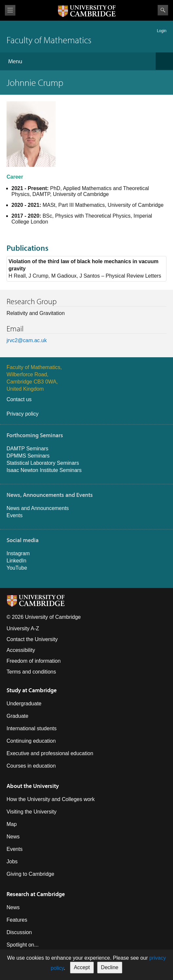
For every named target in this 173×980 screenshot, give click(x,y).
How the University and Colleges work (51, 799)
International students (32, 728)
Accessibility (21, 650)
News (13, 837)
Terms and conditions (31, 672)
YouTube (17, 568)
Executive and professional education (50, 753)
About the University (33, 786)
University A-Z (23, 628)
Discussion (19, 932)
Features (17, 920)
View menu (10, 10)
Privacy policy (23, 414)
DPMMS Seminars (28, 456)
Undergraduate (24, 704)
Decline (110, 967)
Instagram (18, 553)
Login (162, 31)
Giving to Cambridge (30, 874)
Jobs (12, 862)
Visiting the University (32, 812)
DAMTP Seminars (27, 449)
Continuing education (31, 741)
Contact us (19, 399)
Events (15, 515)
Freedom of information (34, 661)
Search (163, 10)
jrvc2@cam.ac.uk (27, 340)
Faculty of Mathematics (49, 40)
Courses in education (31, 766)
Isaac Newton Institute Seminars (44, 470)
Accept (82, 967)
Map (12, 824)
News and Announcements (38, 508)
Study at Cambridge (32, 690)
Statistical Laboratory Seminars (43, 463)
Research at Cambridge (36, 894)
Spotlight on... (23, 945)
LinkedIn (17, 561)
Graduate (17, 716)
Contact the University (32, 639)
